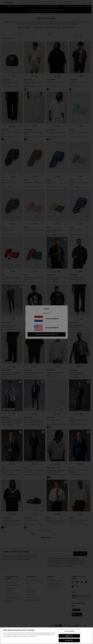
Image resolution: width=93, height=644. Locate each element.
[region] (46, 636)
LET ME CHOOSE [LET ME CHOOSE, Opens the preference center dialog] (69, 631)
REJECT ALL (69, 636)
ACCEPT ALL (69, 640)
